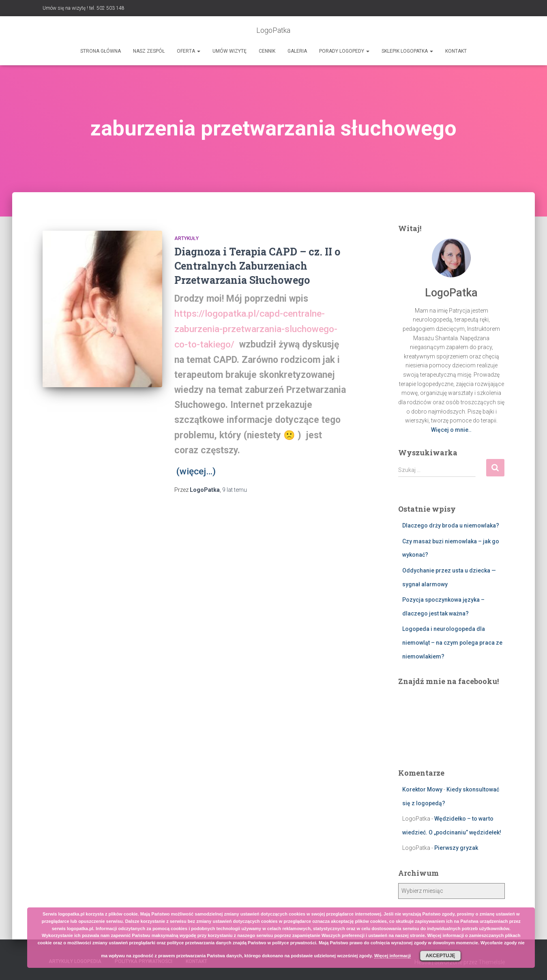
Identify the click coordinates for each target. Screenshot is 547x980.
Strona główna (101, 51)
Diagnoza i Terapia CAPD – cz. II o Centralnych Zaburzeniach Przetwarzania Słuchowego (257, 266)
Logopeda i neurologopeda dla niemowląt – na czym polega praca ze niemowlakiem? (452, 642)
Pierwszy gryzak (456, 848)
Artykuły (187, 238)
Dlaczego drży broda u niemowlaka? (451, 525)
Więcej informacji (393, 956)
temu (235, 489)
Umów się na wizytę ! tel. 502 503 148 (84, 8)
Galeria (297, 51)
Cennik (267, 51)
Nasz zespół (149, 51)
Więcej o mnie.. (451, 430)
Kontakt (456, 51)
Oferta (189, 51)
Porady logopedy (344, 51)
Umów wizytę (230, 51)
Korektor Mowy (422, 789)
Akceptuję (441, 956)
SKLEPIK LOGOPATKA (407, 51)
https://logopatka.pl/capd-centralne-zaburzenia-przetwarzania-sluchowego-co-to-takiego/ (256, 329)
